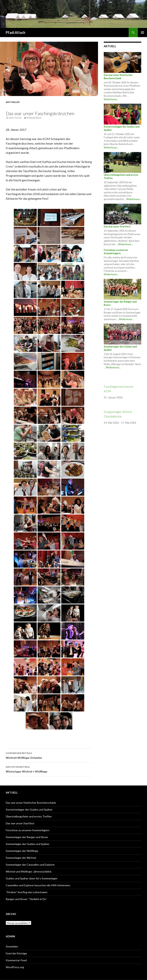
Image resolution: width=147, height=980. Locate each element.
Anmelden (12, 946)
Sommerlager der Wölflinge (22, 851)
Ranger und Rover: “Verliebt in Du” (26, 899)
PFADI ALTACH (34, 118)
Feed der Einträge (16, 953)
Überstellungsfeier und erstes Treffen (29, 816)
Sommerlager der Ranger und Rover (27, 837)
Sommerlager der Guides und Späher (28, 844)
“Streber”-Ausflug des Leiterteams (27, 892)
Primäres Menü (142, 33)
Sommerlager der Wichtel (21, 858)
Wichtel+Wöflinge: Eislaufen (49, 755)
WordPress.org (15, 967)
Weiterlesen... (111, 99)
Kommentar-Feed (16, 960)
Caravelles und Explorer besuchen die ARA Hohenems (38, 885)
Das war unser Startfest (117, 227)
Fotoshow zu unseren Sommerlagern (116, 252)
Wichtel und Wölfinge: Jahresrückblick (29, 871)
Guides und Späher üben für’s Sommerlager (32, 878)
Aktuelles (13, 102)
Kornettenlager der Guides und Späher (29, 809)
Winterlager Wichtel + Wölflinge (49, 769)
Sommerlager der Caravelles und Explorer (30, 865)
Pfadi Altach (16, 33)
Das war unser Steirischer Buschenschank (118, 77)
